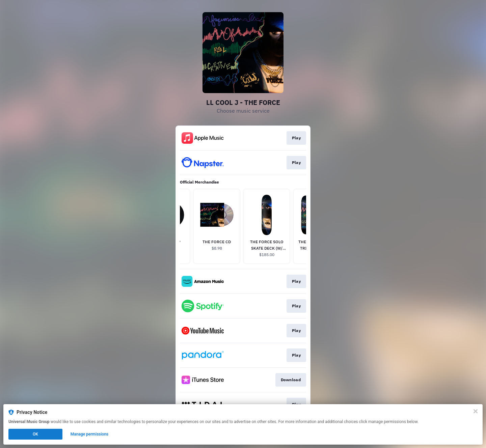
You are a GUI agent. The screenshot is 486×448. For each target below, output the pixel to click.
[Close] (476, 411)
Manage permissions (90, 434)
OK (35, 434)
